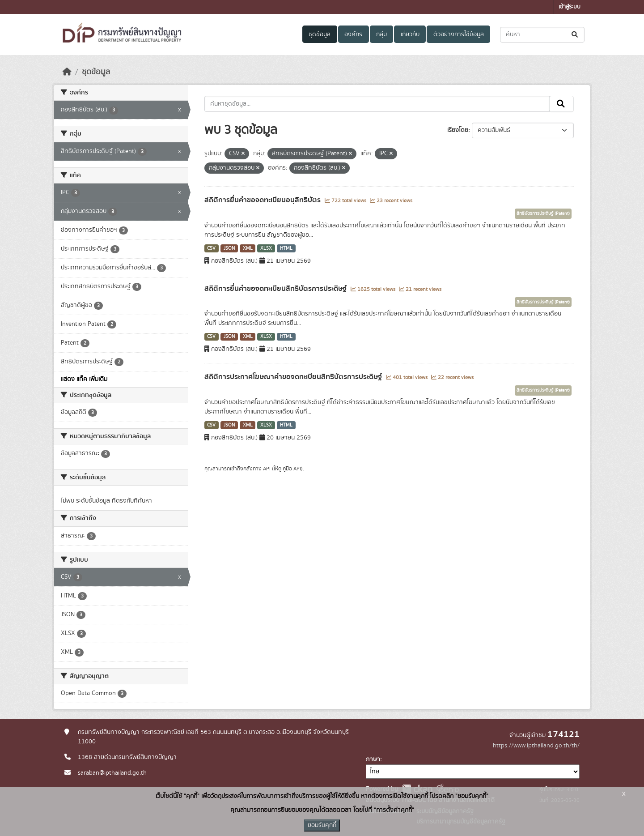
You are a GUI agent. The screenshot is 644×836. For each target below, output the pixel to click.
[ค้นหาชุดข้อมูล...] (542, 35)
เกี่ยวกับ (410, 34)
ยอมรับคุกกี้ (322, 825)
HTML (286, 248)
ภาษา (373, 759)
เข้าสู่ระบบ (570, 7)
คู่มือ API (292, 469)
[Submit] (575, 35)
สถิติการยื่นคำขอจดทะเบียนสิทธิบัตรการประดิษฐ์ (276, 289)
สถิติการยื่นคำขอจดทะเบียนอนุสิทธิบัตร (263, 200)
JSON (229, 248)
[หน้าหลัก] (67, 72)
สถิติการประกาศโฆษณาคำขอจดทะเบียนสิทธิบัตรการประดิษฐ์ (294, 377)
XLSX (266, 248)
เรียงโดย (458, 130)
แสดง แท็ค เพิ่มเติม (84, 379)
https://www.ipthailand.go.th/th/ (536, 746)
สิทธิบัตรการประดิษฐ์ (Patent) (543, 213)
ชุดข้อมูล (320, 34)
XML (248, 248)
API (267, 469)
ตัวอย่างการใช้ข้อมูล (459, 34)
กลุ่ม (381, 34)
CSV (211, 248)
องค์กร (353, 34)
